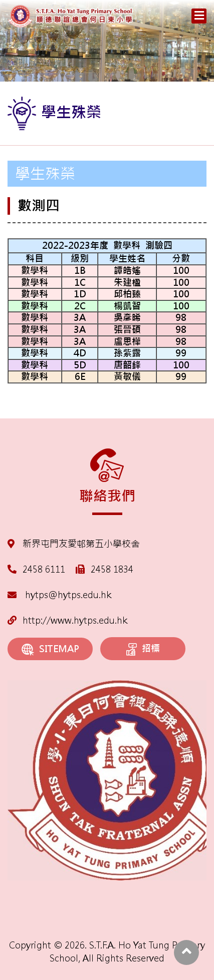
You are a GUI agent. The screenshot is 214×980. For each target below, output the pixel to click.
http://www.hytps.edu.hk (67, 620)
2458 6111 (44, 569)
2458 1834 (112, 569)
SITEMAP (50, 649)
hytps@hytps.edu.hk (59, 595)
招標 (143, 649)
